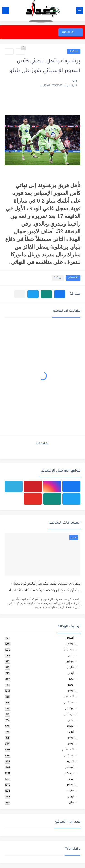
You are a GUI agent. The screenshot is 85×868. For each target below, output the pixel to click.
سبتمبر (69, 703)
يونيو (71, 685)
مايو (71, 679)
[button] (60, 294)
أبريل (71, 673)
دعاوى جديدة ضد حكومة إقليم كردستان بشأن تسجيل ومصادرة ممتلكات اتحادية (45, 587)
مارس (70, 668)
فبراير (70, 662)
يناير (71, 656)
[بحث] (5, 11)
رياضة (74, 51)
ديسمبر (69, 650)
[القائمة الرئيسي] (80, 11)
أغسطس (68, 697)
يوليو (71, 691)
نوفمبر (70, 644)
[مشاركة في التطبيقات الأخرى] (20, 294)
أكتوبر (70, 638)
